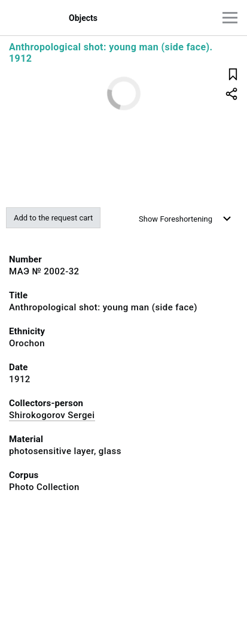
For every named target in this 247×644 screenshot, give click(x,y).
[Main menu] (230, 18)
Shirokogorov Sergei (52, 415)
